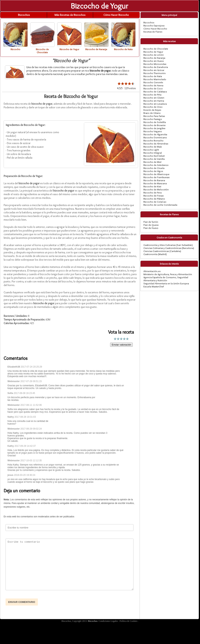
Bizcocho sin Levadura (155, 104)
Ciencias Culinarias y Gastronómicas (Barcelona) (169, 248)
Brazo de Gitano (152, 113)
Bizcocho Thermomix (154, 73)
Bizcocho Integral (153, 153)
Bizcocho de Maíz (153, 147)
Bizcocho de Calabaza (155, 91)
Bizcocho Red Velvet (154, 156)
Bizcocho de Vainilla (154, 159)
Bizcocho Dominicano (155, 137)
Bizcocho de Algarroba (155, 134)
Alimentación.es (152, 271)
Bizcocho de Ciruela (154, 168)
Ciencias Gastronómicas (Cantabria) (162, 251)
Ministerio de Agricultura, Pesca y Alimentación (168, 274)
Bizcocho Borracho (153, 140)
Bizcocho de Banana (154, 180)
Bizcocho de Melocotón (156, 189)
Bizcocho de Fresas (153, 196)
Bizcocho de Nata (153, 76)
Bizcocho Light (151, 150)
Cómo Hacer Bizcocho (116, 15)
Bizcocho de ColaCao (155, 202)
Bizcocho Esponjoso (154, 25)
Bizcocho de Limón (154, 55)
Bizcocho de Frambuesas (156, 177)
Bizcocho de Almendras (156, 143)
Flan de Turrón (151, 222)
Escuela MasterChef (154, 286)
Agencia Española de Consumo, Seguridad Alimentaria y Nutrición (166, 279)
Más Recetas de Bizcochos (70, 15)
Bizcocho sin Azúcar (154, 70)
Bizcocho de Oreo (153, 107)
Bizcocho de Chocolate (156, 49)
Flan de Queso (151, 225)
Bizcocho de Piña (152, 95)
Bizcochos (24, 15)
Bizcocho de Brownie (154, 125)
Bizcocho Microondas (155, 64)
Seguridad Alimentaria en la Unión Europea (166, 283)
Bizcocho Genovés (153, 82)
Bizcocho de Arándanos (156, 165)
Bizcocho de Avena (153, 85)
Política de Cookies (129, 621)
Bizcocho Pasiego (153, 119)
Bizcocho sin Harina (154, 101)
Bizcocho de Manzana (155, 183)
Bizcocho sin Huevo (154, 61)
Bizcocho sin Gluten (154, 98)
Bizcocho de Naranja (154, 58)
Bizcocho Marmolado (155, 79)
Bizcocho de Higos (153, 171)
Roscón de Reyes (152, 110)
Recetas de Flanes (153, 32)
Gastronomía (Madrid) (155, 254)
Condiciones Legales (109, 621)
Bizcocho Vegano (153, 131)
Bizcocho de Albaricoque (156, 174)
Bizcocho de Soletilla (155, 122)
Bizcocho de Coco (153, 88)
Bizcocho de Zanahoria (156, 67)
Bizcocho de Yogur (153, 52)
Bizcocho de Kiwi (152, 186)
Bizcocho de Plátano (154, 199)
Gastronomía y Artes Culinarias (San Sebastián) (168, 245)
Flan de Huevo (151, 228)
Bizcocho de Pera (152, 192)
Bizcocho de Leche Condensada (160, 205)
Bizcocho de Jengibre (154, 128)
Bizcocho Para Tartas (154, 116)
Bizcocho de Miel (152, 162)
